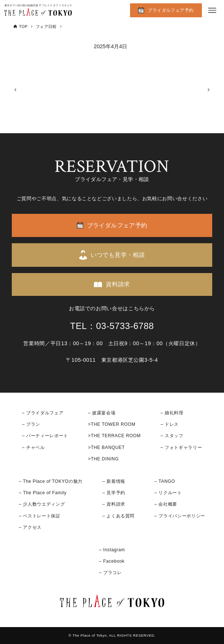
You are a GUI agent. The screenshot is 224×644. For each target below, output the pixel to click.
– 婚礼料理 (172, 413)
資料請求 (118, 284)
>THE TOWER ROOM (112, 424)
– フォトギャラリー (181, 447)
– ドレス (170, 424)
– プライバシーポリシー (180, 516)
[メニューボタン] (212, 10)
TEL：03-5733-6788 (112, 326)
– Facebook (112, 561)
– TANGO (165, 481)
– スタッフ (172, 436)
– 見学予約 (114, 493)
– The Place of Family (43, 493)
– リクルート (168, 493)
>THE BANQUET (106, 447)
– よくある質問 (118, 516)
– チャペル (34, 447)
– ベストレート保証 (39, 516)
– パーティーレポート (45, 436)
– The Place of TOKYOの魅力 (51, 481)
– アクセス (30, 527)
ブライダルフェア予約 (171, 10)
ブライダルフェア (45, 413)
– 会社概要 (166, 504)
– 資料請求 (114, 504)
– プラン (31, 424)
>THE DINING (103, 459)
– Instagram (112, 550)
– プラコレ (111, 573)
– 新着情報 (114, 481)
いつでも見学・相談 (118, 255)
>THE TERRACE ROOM (114, 436)
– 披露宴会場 (102, 413)
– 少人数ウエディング (42, 504)
